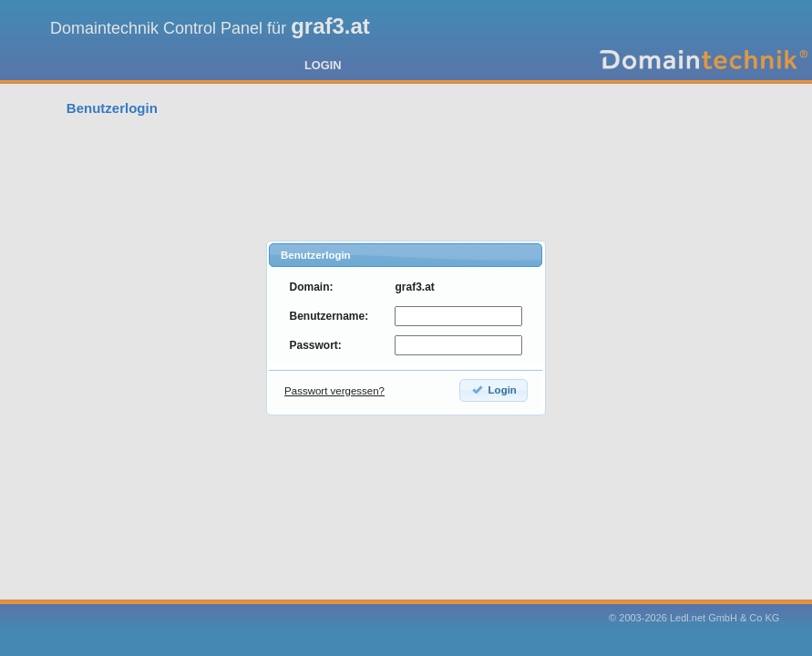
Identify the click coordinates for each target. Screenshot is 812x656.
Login (493, 389)
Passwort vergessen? (334, 391)
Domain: (311, 287)
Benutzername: (329, 316)
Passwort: (315, 345)
